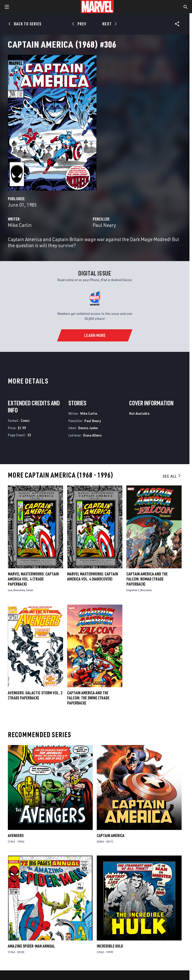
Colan (30, 590)
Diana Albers (92, 435)
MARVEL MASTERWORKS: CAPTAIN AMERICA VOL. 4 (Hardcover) (93, 576)
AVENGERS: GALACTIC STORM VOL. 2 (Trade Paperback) (35, 695)
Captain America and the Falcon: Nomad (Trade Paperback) (147, 579)
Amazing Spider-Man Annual (31, 946)
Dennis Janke (88, 428)
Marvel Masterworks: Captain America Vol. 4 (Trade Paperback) (33, 579)
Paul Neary (104, 225)
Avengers (16, 836)
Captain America (111, 836)
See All (172, 476)
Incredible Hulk (110, 946)
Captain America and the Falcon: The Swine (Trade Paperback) (88, 698)
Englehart (133, 590)
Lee (10, 590)
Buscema (19, 590)
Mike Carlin (20, 225)
